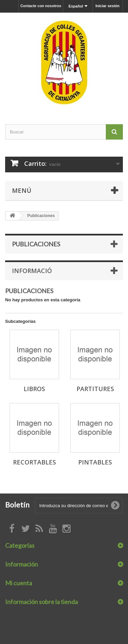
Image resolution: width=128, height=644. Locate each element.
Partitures (95, 389)
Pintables (95, 462)
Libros (34, 389)
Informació (32, 271)
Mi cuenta (19, 583)
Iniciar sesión (108, 6)
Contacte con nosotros (41, 6)
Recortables (34, 462)
